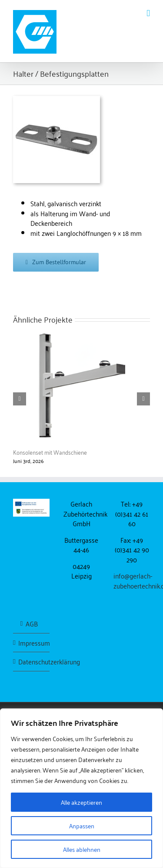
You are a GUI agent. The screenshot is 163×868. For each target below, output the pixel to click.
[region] (81, 788)
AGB (32, 624)
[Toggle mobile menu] (148, 13)
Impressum (32, 643)
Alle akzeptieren (81, 802)
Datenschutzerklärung (32, 662)
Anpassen (82, 825)
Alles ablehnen (82, 849)
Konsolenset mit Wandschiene (50, 452)
